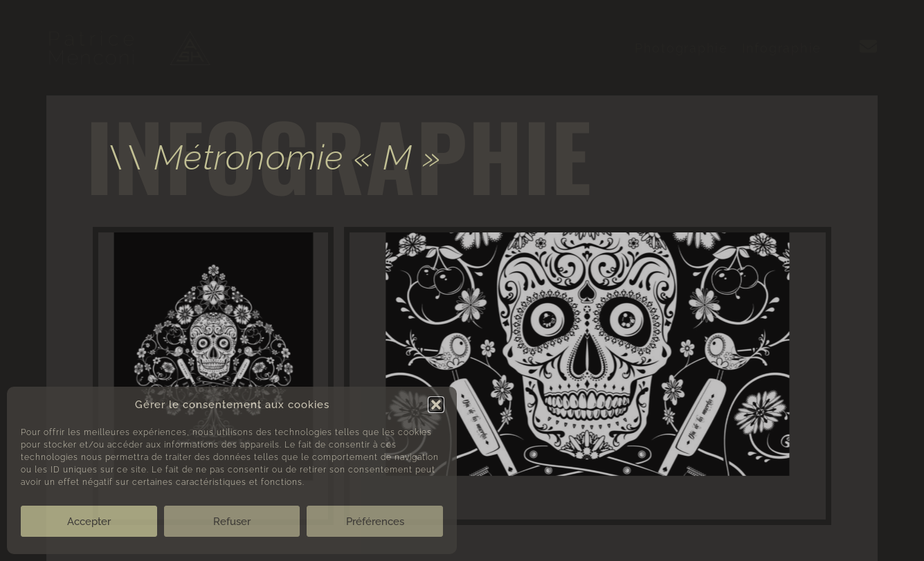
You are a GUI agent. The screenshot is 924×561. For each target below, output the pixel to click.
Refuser (232, 522)
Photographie (681, 48)
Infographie (782, 48)
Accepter (89, 522)
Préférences (375, 522)
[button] (436, 405)
